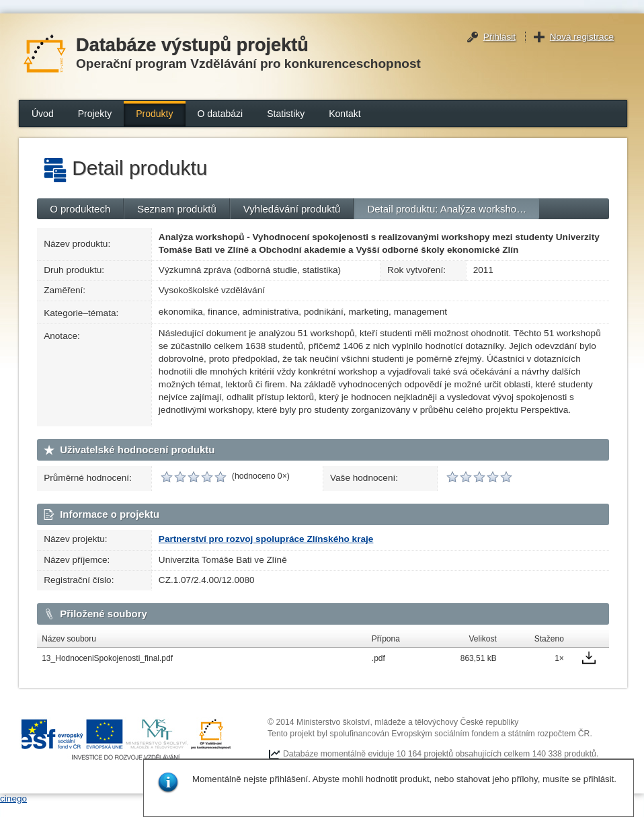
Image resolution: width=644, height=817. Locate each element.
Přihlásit (499, 37)
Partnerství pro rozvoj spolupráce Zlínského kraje (266, 539)
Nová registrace (582, 37)
